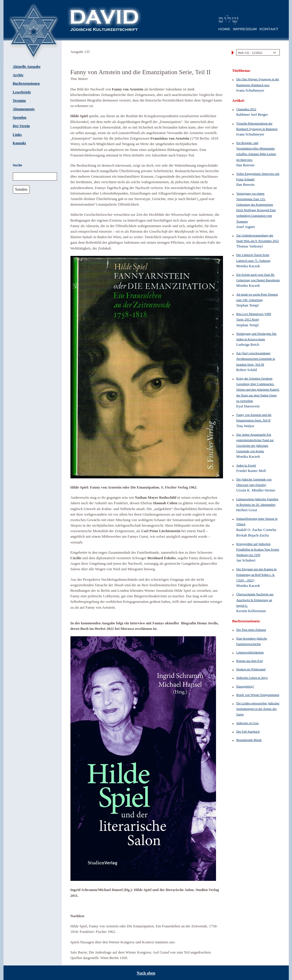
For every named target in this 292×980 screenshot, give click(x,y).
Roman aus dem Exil (250, 661)
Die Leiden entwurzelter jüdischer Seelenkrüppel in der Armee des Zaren (258, 709)
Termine (20, 101)
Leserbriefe (22, 92)
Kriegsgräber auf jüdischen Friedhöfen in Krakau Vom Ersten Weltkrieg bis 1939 (258, 549)
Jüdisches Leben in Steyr (252, 678)
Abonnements (24, 109)
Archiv (18, 75)
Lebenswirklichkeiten (250, 652)
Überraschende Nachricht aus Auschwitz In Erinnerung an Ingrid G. (255, 600)
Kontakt (20, 143)
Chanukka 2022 (246, 109)
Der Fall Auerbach (248, 731)
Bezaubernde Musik (249, 740)
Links (17, 135)
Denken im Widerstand (251, 669)
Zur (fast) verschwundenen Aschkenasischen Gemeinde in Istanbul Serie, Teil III (256, 359)
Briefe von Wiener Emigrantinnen (258, 695)
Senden (21, 189)
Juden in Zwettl (246, 465)
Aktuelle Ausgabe (27, 67)
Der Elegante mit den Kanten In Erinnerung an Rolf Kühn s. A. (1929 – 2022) (257, 575)
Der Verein (21, 126)
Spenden (20, 117)
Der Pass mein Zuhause (251, 630)
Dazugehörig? (245, 686)
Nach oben (146, 973)
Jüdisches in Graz (248, 723)
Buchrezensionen (26, 83)
